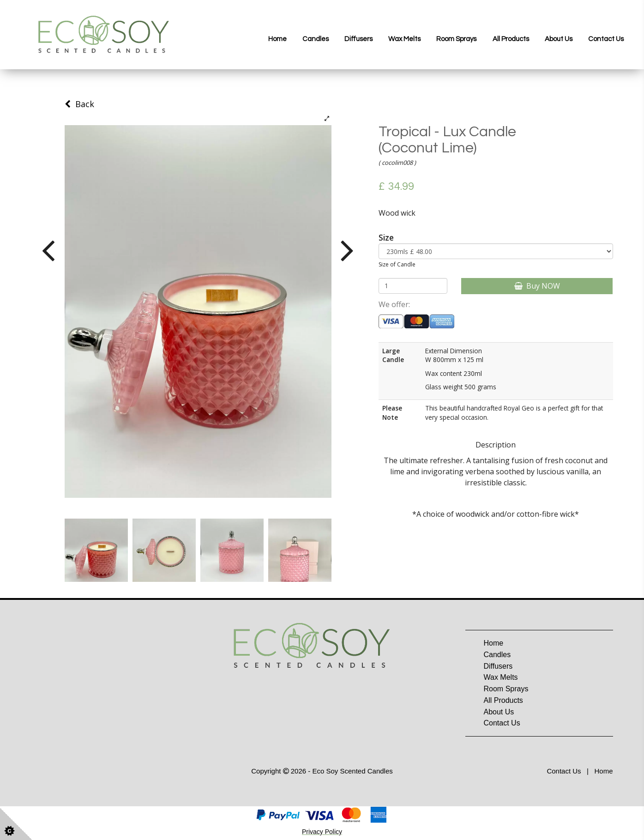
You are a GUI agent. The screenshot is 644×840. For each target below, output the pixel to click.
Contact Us (606, 39)
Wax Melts (404, 39)
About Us (559, 39)
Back (79, 104)
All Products (511, 39)
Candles (316, 39)
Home (277, 39)
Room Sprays (456, 39)
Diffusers (358, 39)
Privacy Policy (322, 832)
